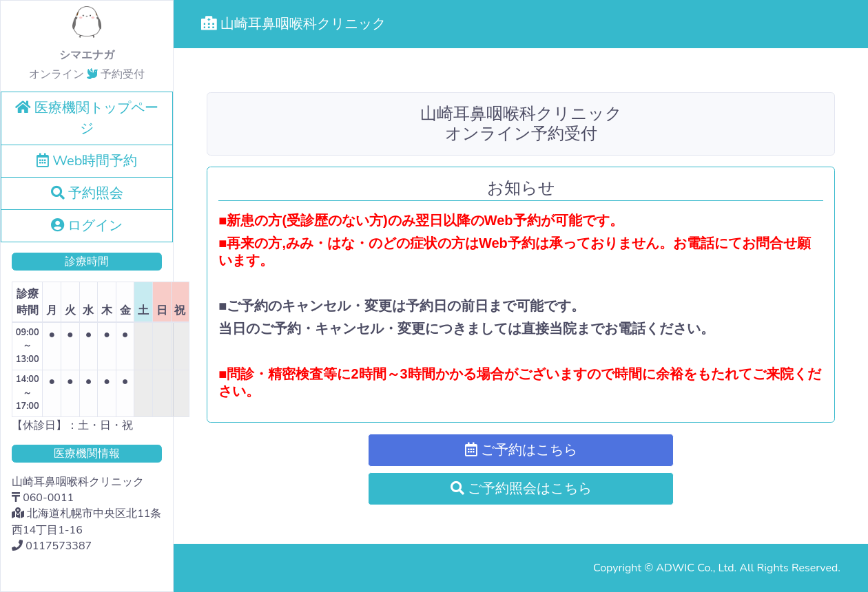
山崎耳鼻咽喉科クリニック (293, 24)
